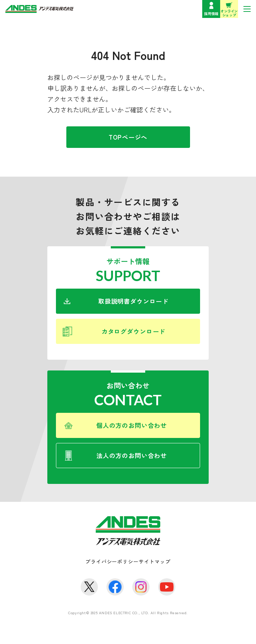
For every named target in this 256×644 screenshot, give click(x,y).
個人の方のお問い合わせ (132, 425)
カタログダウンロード (134, 331)
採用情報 (211, 13)
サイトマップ (155, 561)
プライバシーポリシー (112, 561)
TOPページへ (128, 137)
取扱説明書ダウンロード (133, 301)
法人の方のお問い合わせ (132, 455)
